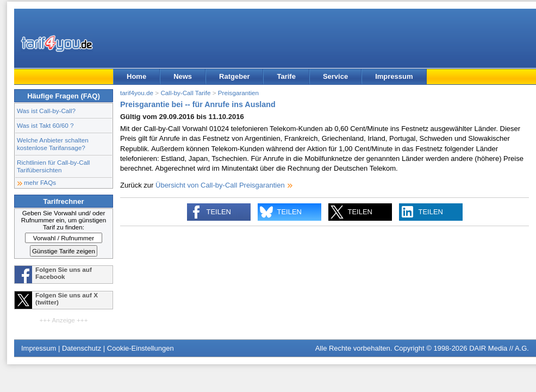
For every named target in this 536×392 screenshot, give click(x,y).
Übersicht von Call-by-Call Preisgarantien (220, 185)
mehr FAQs (40, 182)
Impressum (394, 76)
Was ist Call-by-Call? (46, 111)
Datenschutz (82, 348)
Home (136, 76)
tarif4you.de (137, 93)
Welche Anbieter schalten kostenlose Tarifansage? (53, 144)
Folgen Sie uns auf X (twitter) (67, 298)
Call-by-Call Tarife (185, 93)
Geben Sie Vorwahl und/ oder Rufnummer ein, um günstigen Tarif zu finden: (64, 220)
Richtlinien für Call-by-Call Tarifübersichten (53, 166)
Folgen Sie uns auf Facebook (64, 273)
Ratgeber (234, 76)
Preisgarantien (238, 93)
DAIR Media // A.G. (499, 348)
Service (335, 76)
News (183, 76)
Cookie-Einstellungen (141, 348)
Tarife (286, 76)
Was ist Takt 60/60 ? (45, 125)
